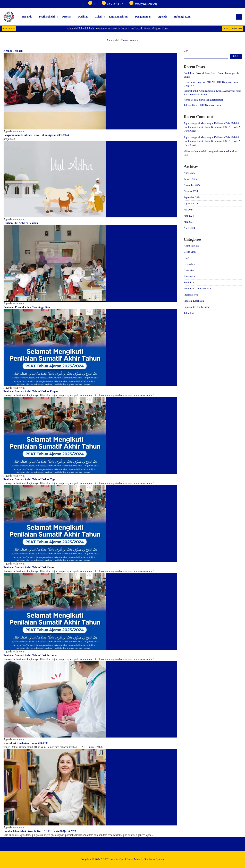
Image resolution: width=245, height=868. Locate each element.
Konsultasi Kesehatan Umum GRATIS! (27, 743)
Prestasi (67, 17)
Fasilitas (83, 17)
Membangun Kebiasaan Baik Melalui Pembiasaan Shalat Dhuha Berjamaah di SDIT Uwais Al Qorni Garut (213, 127)
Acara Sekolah (191, 246)
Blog (186, 258)
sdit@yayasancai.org (146, 4)
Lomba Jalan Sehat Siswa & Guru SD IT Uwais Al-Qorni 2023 (40, 831)
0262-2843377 (115, 4)
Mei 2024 (189, 222)
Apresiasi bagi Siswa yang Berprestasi (203, 100)
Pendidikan (190, 282)
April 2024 (189, 228)
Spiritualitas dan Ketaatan (197, 307)
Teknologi (189, 313)
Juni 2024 (189, 216)
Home (125, 40)
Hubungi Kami (183, 17)
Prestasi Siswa (191, 295)
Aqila (187, 123)
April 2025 (189, 173)
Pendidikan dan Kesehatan (197, 289)
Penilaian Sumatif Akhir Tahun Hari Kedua (29, 567)
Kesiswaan (189, 276)
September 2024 (192, 197)
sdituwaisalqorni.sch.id (196, 151)
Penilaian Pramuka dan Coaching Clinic (27, 307)
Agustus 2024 (191, 203)
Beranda (27, 17)
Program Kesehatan (194, 301)
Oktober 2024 (191, 191)
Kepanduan (190, 264)
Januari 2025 (190, 179)
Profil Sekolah (47, 17)
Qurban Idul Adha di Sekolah (21, 223)
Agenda (163, 17)
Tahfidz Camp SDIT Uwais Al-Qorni (203, 105)
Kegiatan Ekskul (119, 17)
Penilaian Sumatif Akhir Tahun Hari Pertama (30, 655)
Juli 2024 (188, 210)
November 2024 (192, 185)
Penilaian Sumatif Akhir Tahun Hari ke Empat (31, 391)
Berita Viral (190, 252)
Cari (186, 51)
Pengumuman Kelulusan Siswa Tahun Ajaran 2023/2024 (36, 135)
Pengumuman (143, 17)
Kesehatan (189, 270)
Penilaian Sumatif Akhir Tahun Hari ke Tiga (29, 479)
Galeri (98, 17)
